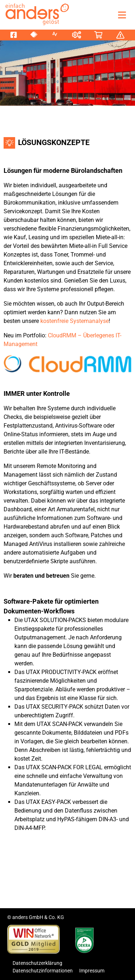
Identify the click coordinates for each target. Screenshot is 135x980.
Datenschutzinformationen (43, 971)
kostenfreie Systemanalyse (75, 321)
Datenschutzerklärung (37, 963)
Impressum (92, 971)
